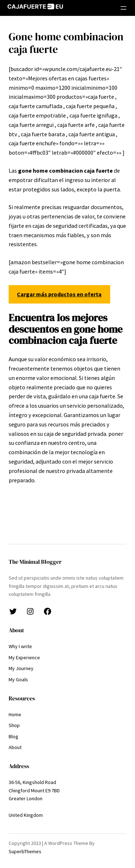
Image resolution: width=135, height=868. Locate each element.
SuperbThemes (25, 851)
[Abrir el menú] (123, 8)
